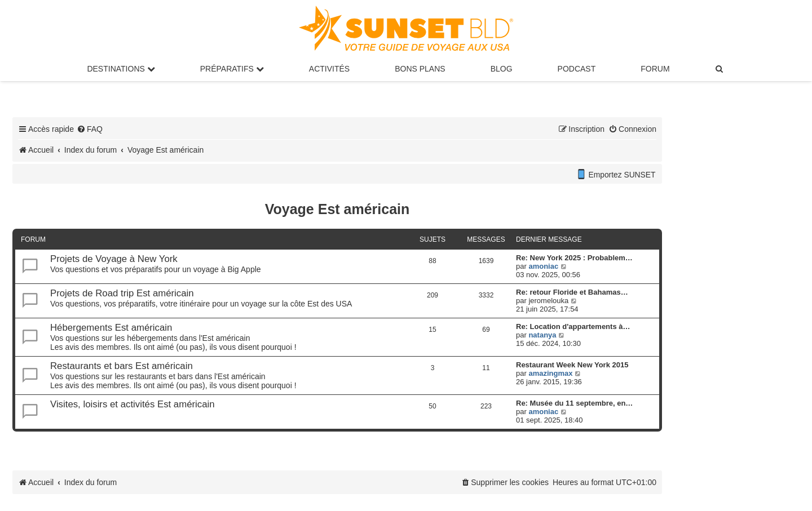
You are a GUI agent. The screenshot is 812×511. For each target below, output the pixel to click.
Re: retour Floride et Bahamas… (572, 292)
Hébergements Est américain (111, 328)
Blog (502, 69)
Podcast (577, 69)
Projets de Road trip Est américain (122, 293)
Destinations (121, 69)
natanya (542, 335)
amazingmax (550, 373)
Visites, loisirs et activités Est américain (133, 404)
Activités (329, 69)
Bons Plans (420, 69)
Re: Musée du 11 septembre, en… (574, 403)
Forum (655, 69)
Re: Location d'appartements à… (573, 326)
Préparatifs (232, 69)
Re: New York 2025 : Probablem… (574, 258)
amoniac (543, 266)
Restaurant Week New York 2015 (572, 365)
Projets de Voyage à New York (114, 259)
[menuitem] (720, 69)
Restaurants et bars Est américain (122, 366)
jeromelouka (548, 301)
